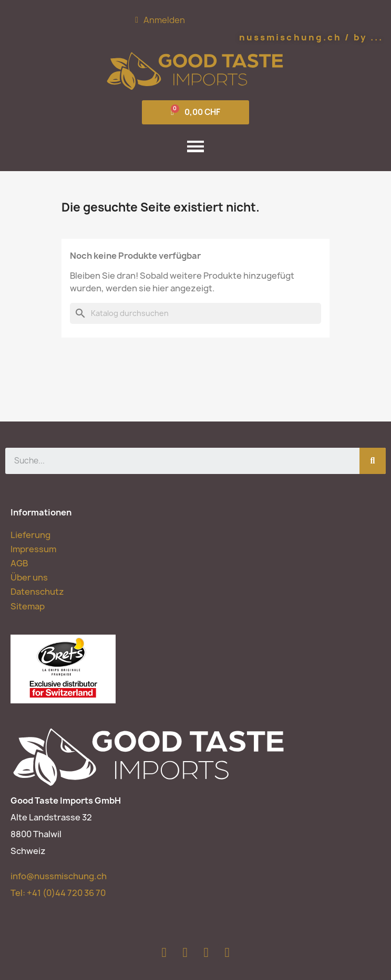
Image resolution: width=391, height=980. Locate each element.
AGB (19, 563)
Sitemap (28, 606)
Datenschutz (37, 592)
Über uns (29, 577)
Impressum (33, 549)
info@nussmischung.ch (59, 876)
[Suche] (195, 313)
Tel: (58, 893)
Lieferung (30, 535)
